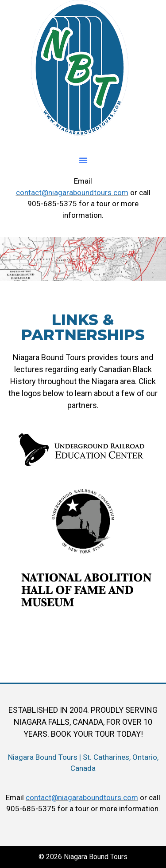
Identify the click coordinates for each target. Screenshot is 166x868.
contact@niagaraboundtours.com (72, 192)
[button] (83, 160)
